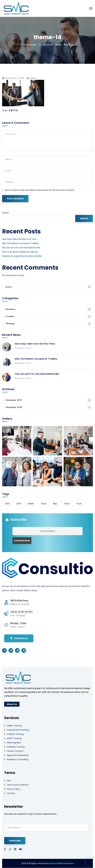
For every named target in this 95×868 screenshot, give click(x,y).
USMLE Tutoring (14, 726)
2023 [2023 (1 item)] (7, 504)
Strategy (49, 324)
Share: (5, 110)
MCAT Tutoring (14, 738)
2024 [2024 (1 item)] (19, 504)
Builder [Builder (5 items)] (31, 504)
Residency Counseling (18, 759)
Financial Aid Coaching (18, 730)
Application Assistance (18, 755)
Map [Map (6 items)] (55, 504)
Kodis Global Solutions (62, 863)
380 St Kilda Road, (19, 600)
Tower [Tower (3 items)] (67, 504)
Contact (11, 793)
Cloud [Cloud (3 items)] (44, 504)
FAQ (9, 781)
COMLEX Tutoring (15, 734)
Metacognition (14, 743)
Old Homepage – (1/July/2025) (37, 45)
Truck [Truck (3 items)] (79, 504)
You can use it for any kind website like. (21, 248)
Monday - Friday (18, 623)
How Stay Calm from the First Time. (19, 239)
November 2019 (49, 400)
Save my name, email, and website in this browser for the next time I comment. (40, 190)
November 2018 (49, 408)
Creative (49, 317)
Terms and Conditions (18, 785)
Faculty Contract (15, 751)
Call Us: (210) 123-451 (22, 612)
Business (49, 309)
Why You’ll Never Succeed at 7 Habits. (21, 243)
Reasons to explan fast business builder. (22, 256)
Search (5, 213)
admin (33, 78)
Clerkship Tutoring (16, 747)
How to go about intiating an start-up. (20, 252)
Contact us (19, 638)
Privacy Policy (13, 789)
